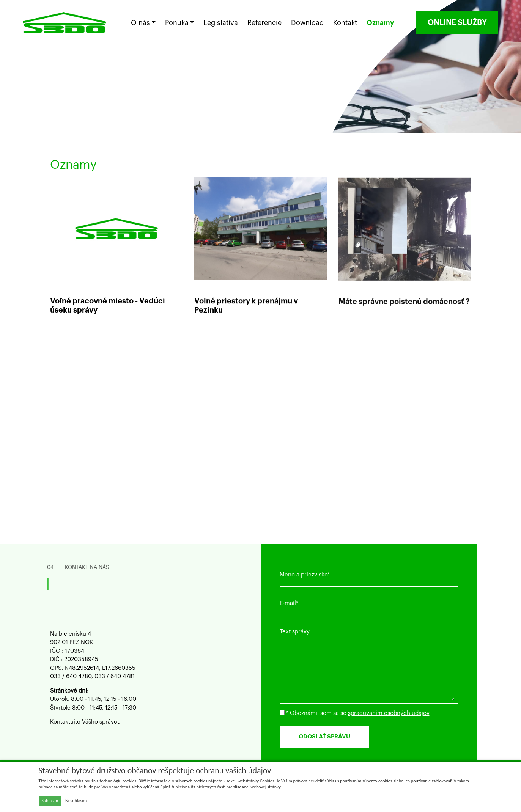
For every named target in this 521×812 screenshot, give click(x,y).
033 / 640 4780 (71, 676)
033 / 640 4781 (115, 676)
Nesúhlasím (76, 801)
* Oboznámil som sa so (355, 713)
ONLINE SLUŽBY (457, 23)
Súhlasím (50, 801)
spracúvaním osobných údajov (389, 713)
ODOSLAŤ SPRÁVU (324, 737)
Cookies (267, 781)
